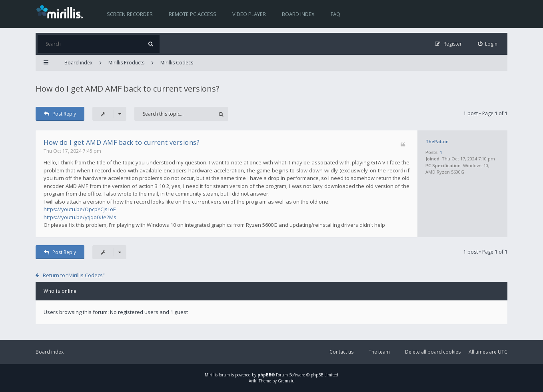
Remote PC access (193, 14)
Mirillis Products (126, 63)
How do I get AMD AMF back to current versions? (127, 89)
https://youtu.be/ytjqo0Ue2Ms (80, 217)
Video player (249, 14)
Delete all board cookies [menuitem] (433, 352)
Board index (298, 14)
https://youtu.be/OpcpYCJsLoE (80, 209)
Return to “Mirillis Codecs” (74, 275)
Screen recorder (130, 14)
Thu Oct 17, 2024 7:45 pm (72, 151)
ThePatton (437, 141)
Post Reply (60, 114)
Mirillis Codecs (177, 63)
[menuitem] (488, 44)
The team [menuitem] (379, 352)
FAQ (335, 14)
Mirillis (211, 375)
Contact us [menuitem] (341, 352)
